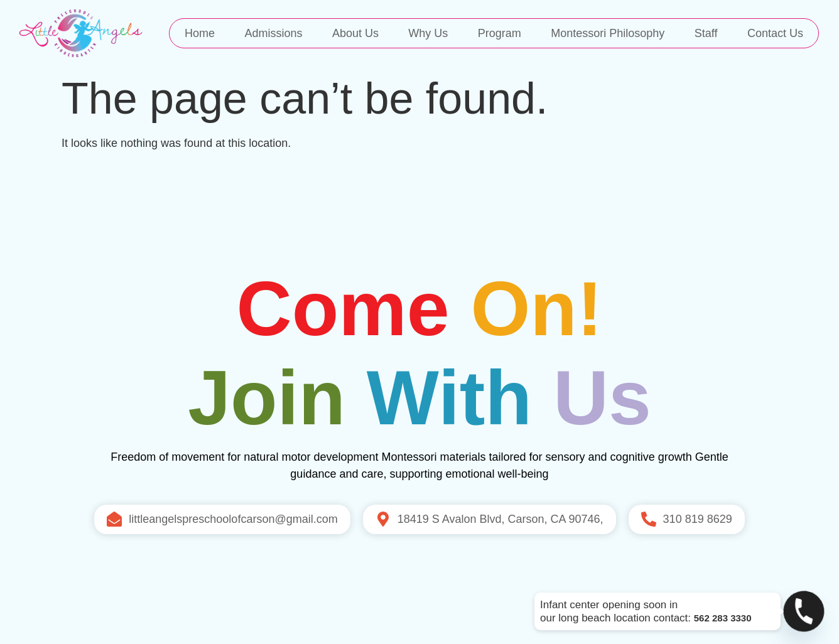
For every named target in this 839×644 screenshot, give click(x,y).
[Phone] (804, 611)
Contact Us (775, 33)
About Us (355, 33)
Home (200, 33)
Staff (706, 33)
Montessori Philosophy (608, 33)
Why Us (428, 33)
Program (500, 33)
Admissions (273, 33)
